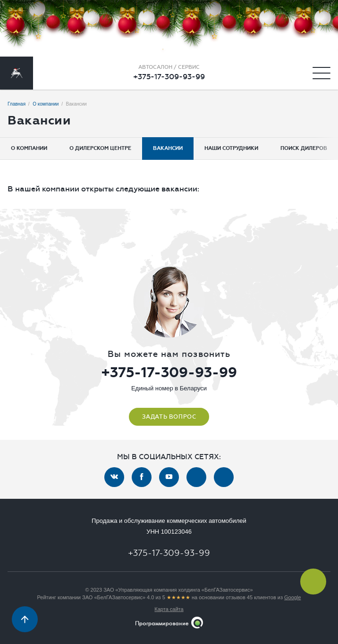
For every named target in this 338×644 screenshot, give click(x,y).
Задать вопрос (169, 417)
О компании (29, 148)
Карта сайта (169, 609)
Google (292, 597)
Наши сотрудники (231, 148)
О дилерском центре (100, 148)
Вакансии (168, 148)
